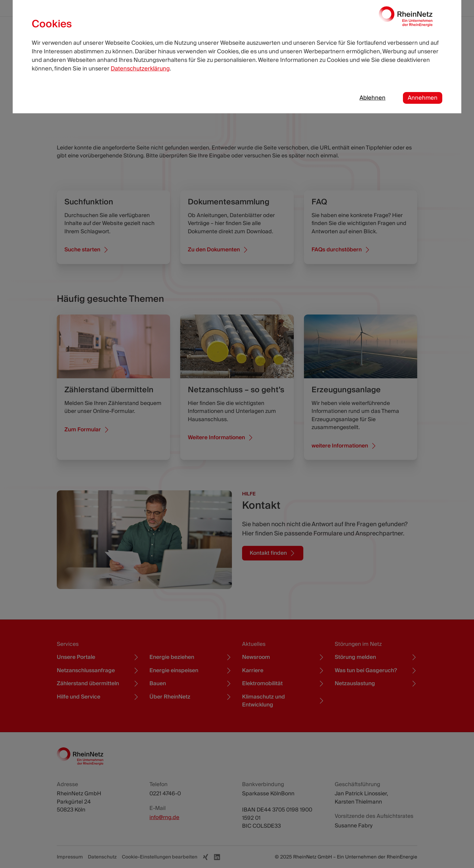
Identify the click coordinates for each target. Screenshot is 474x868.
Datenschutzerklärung (140, 69)
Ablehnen (372, 98)
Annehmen (423, 98)
